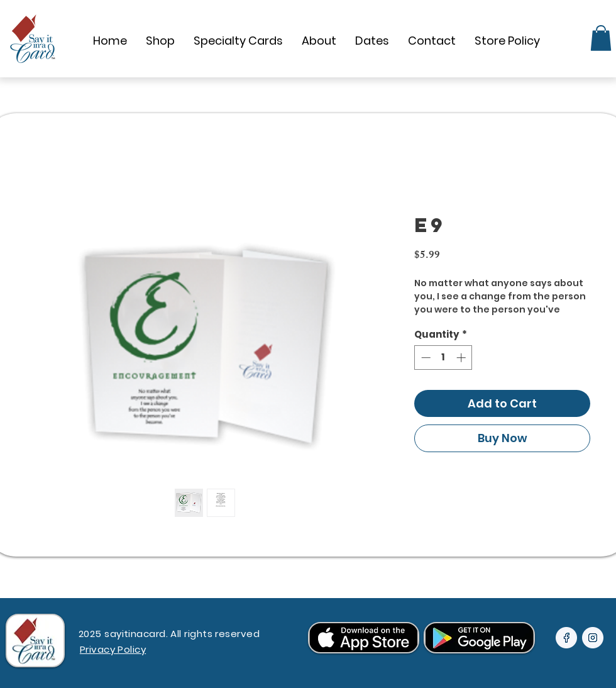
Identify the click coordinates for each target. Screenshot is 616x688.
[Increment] (462, 358)
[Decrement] (425, 358)
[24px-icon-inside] (566, 638)
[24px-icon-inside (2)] (593, 638)
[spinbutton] (443, 358)
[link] (601, 38)
